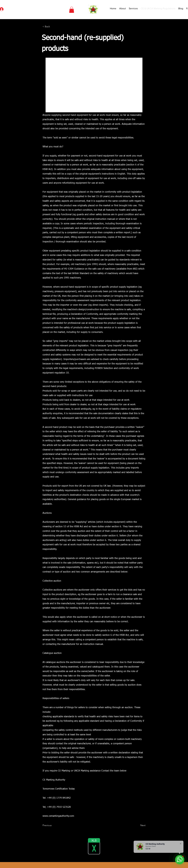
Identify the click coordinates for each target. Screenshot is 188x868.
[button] (72, 10)
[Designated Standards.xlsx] (94, 847)
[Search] (165, 10)
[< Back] (53, 27)
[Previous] (53, 825)
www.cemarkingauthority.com (58, 816)
